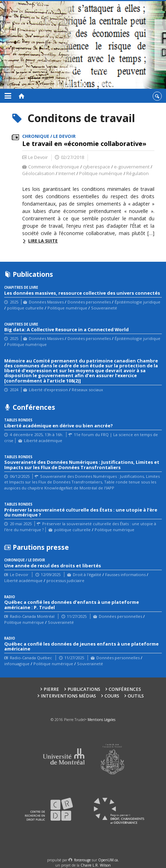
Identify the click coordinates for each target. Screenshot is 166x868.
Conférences (125, 689)
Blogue (104, 78)
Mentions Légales (101, 720)
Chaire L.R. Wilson (96, 865)
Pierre (51, 689)
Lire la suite (43, 241)
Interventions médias (68, 696)
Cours (112, 696)
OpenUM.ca (108, 860)
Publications (84, 689)
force (82, 860)
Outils (136, 696)
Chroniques (71, 78)
